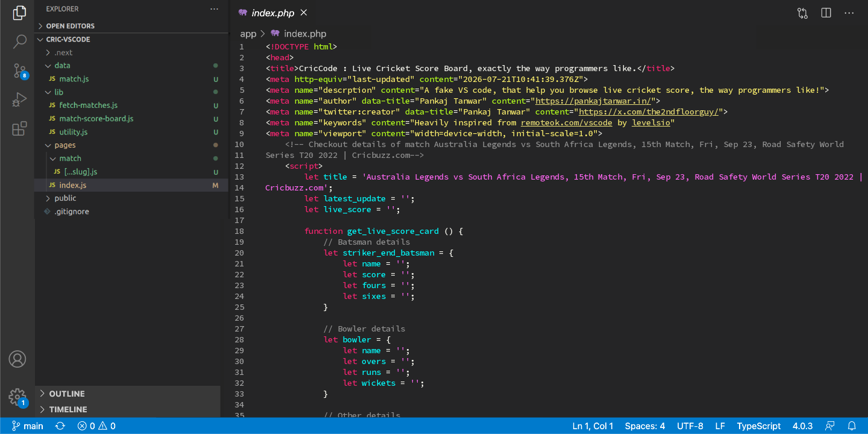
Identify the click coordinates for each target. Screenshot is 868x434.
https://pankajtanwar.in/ (593, 101)
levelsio (651, 122)
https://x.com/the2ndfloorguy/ (649, 112)
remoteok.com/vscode (567, 122)
